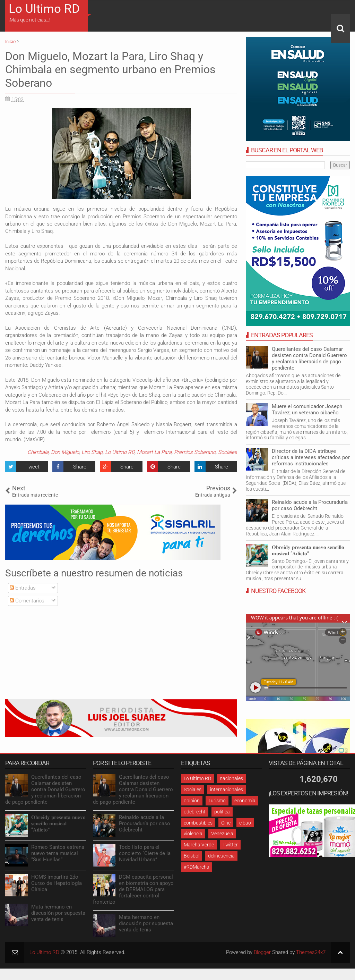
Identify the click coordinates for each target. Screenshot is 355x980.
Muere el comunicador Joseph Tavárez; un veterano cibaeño (307, 409)
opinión (192, 801)
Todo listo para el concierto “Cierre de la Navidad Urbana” (145, 853)
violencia (193, 834)
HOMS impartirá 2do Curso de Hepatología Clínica (57, 883)
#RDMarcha (197, 867)
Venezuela (222, 834)
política (222, 812)
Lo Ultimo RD (44, 9)
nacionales (231, 778)
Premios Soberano (195, 452)
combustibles (198, 823)
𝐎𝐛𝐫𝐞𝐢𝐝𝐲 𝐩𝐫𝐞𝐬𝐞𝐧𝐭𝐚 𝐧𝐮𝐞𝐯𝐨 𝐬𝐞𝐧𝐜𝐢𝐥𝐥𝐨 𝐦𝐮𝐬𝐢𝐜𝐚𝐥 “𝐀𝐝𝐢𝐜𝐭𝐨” (308, 550)
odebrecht (195, 812)
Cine (226, 823)
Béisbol (192, 856)
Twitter (230, 845)
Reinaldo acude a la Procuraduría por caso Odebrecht (310, 505)
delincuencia (221, 856)
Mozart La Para (154, 452)
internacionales (227, 789)
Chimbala (38, 452)
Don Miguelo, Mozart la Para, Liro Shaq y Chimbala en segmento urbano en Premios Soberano (110, 70)
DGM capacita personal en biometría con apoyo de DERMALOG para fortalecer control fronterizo (133, 889)
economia (245, 801)
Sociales (228, 452)
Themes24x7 (311, 952)
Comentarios (27, 601)
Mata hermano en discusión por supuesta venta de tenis (58, 913)
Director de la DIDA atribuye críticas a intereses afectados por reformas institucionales (311, 457)
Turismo (217, 801)
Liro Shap (92, 452)
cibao (245, 823)
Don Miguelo (65, 452)
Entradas (23, 588)
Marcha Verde (199, 845)
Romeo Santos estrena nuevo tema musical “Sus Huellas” (58, 853)
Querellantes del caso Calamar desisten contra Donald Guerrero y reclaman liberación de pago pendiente (309, 358)
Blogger (262, 952)
